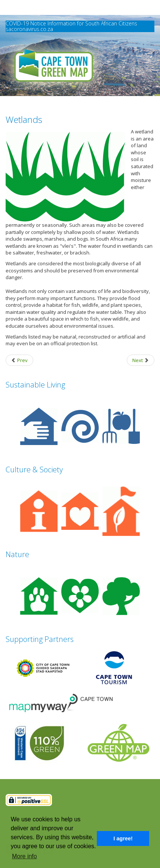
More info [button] (24, 856)
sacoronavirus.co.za (29, 29)
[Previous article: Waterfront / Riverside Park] (19, 360)
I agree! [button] (123, 838)
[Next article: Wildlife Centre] (141, 360)
